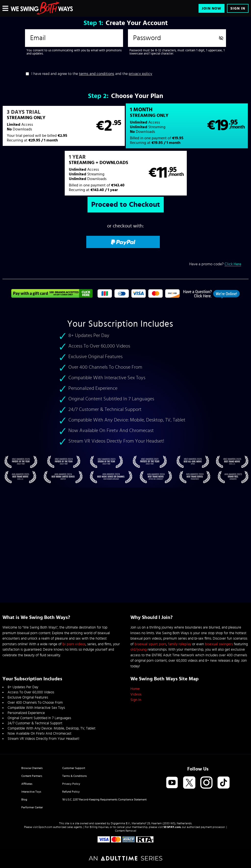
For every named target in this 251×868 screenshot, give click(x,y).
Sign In (238, 8)
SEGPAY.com (172, 827)
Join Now (212, 8)
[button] (64, 126)
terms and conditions (97, 74)
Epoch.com (45, 827)
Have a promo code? (215, 264)
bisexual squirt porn (150, 644)
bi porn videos (74, 644)
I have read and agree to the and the (92, 74)
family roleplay (180, 644)
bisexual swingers (219, 644)
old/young (138, 650)
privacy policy (140, 74)
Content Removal (126, 831)
